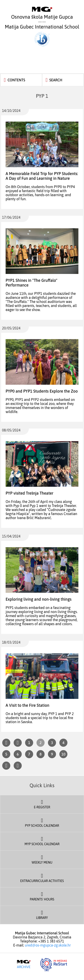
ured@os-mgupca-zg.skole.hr (48, 945)
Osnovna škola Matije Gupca (42, 13)
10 (63, 754)
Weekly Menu (42, 859)
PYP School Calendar (42, 822)
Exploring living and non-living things (39, 599)
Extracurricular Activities (42, 878)
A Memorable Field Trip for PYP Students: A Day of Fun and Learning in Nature (42, 176)
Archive (24, 964)
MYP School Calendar (42, 841)
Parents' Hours (42, 896)
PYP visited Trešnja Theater (29, 493)
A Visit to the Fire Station (27, 705)
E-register (42, 804)
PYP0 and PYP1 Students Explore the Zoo (42, 391)
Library (42, 914)
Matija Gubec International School (42, 35)
